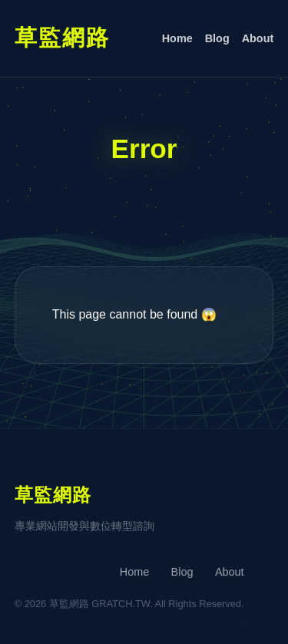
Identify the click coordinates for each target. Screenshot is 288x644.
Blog (217, 38)
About (258, 38)
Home (177, 38)
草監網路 (62, 38)
